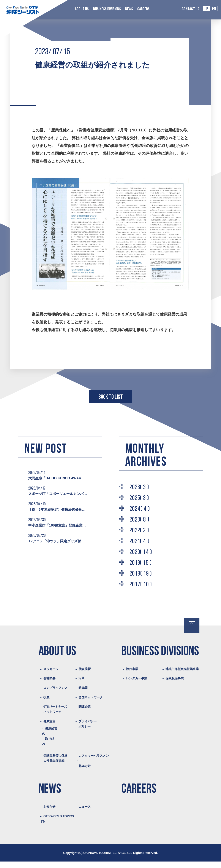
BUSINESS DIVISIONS (107, 9)
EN (214, 9)
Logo (23, 10)
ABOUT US (82, 9)
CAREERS (143, 9)
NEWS (129, 9)
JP (207, 9)
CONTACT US (190, 9)
